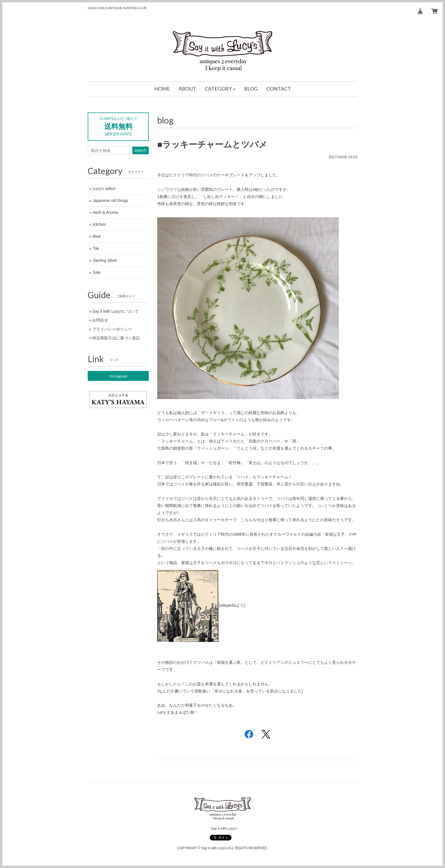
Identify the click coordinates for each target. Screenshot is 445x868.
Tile (96, 249)
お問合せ (100, 320)
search (140, 150)
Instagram (118, 376)
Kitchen (99, 224)
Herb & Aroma (105, 212)
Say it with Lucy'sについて (115, 311)
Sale (97, 272)
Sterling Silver (105, 260)
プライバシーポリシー (112, 329)
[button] (220, 89)
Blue (97, 236)
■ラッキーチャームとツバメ (212, 144)
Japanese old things (111, 201)
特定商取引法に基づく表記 (116, 338)
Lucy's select (104, 189)
